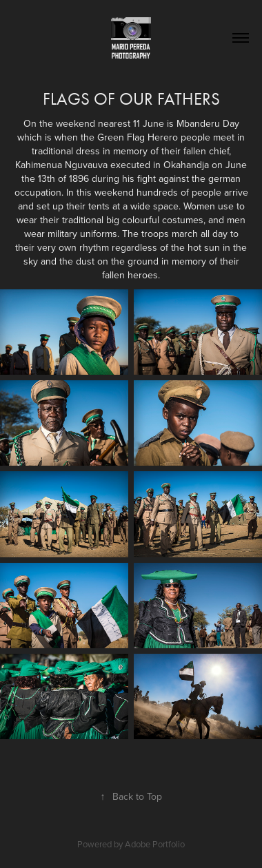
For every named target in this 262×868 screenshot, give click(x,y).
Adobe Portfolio (155, 844)
